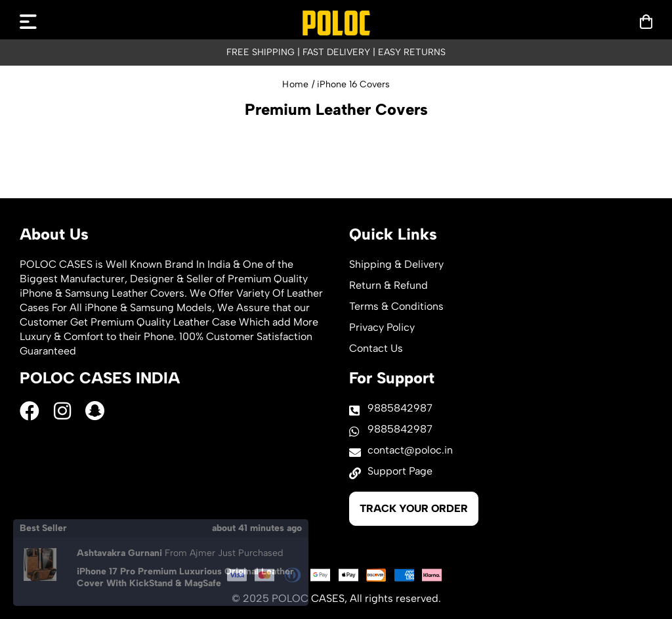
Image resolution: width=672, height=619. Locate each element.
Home (295, 84)
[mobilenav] (28, 22)
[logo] (336, 23)
